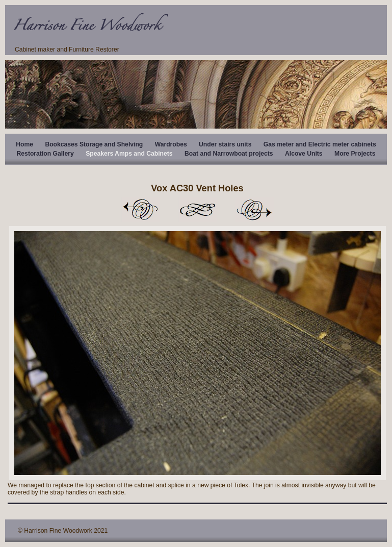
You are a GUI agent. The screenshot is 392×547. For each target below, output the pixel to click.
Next (254, 210)
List (197, 210)
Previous (140, 210)
